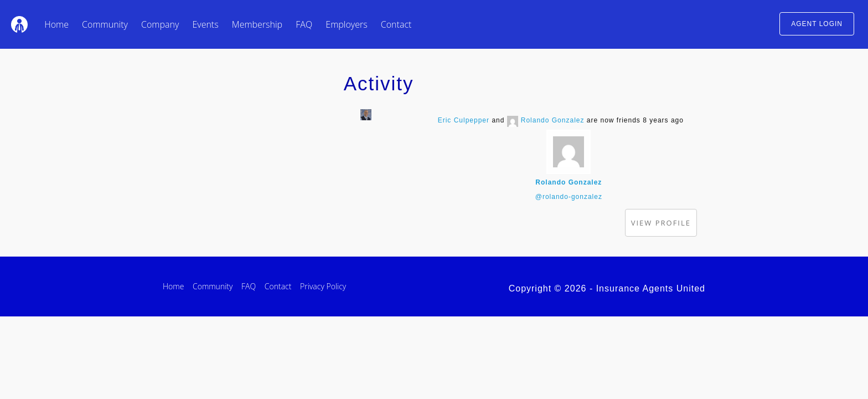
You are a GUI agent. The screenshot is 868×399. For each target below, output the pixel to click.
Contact (396, 24)
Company (160, 24)
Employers (346, 24)
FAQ (304, 24)
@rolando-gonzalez (569, 197)
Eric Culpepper (464, 120)
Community (105, 24)
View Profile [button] (661, 223)
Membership (257, 24)
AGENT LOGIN (817, 24)
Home (56, 24)
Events (205, 24)
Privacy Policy (323, 286)
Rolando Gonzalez (553, 120)
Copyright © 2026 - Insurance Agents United (607, 288)
